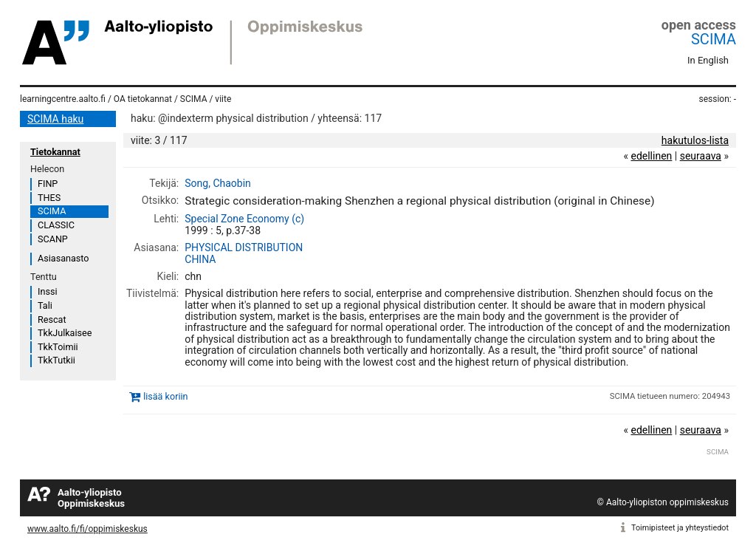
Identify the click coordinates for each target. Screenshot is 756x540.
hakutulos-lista (695, 140)
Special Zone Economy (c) (244, 219)
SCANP (53, 239)
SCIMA (714, 39)
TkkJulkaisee (65, 333)
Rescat (52, 319)
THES (49, 198)
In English (708, 60)
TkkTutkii (56, 360)
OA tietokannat (143, 99)
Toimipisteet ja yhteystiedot (680, 528)
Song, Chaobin (218, 183)
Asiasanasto (63, 258)
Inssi (47, 291)
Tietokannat (55, 152)
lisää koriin (165, 396)
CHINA (200, 259)
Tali (45, 305)
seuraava (701, 156)
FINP (48, 184)
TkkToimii (58, 347)
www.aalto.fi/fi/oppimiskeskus (87, 529)
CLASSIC (56, 225)
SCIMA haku (55, 119)
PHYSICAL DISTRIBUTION (244, 247)
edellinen (651, 156)
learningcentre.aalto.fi (63, 99)
